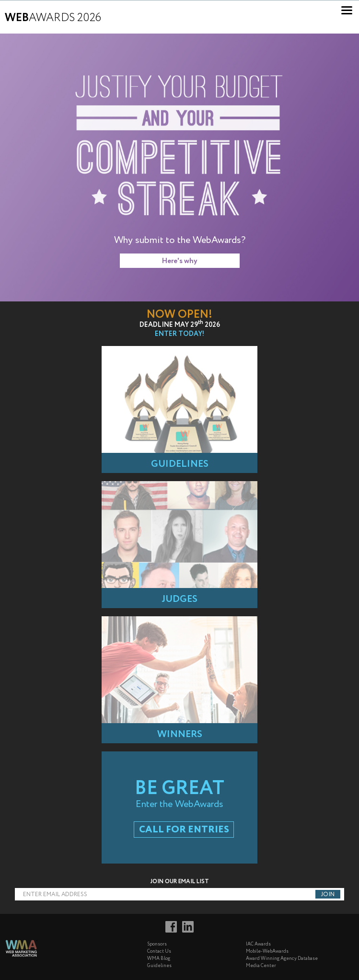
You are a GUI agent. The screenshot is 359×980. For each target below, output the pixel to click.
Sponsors (157, 944)
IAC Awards (258, 944)
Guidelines (159, 966)
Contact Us (159, 951)
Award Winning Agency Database (282, 959)
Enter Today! (179, 334)
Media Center (261, 966)
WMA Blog (159, 959)
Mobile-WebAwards (267, 951)
